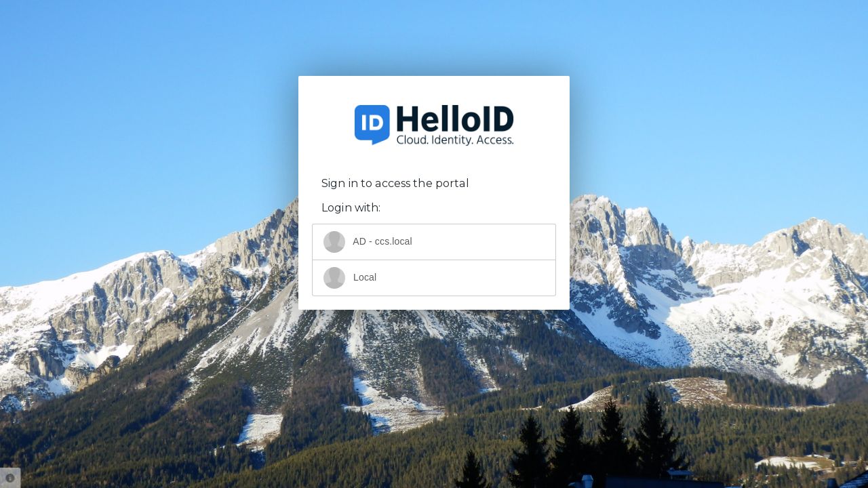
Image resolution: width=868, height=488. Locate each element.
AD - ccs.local (368, 242)
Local (350, 278)
